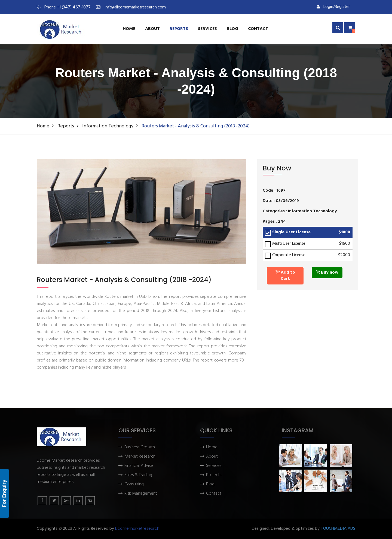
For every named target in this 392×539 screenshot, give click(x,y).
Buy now (327, 272)
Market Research (140, 457)
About (152, 29)
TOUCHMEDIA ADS (338, 529)
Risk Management (141, 494)
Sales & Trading (138, 475)
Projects (214, 475)
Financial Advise (139, 466)
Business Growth (140, 447)
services (207, 29)
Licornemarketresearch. (138, 528)
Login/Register (333, 7)
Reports (179, 29)
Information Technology (108, 126)
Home (129, 29)
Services (214, 466)
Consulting (134, 484)
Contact (258, 29)
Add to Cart (285, 276)
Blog (232, 29)
